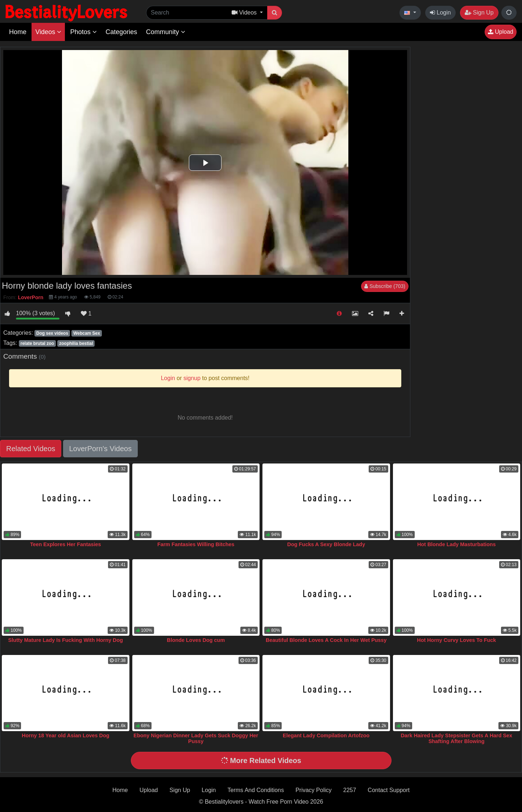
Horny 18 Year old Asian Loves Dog (66, 735)
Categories (121, 32)
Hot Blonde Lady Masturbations (457, 544)
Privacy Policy (314, 790)
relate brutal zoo (37, 343)
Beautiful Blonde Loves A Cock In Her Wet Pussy (326, 640)
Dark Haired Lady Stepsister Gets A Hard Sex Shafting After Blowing (456, 738)
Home (18, 32)
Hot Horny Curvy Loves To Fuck (456, 640)
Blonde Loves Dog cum (196, 640)
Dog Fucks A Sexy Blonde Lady (326, 544)
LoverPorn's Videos (100, 449)
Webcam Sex (87, 333)
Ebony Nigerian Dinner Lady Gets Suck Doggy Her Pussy (196, 738)
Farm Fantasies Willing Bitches (196, 544)
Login (440, 13)
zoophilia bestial (76, 343)
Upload (501, 32)
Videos (48, 32)
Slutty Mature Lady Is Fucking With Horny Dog (66, 640)
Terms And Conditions (256, 790)
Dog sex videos (52, 333)
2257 (350, 790)
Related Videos (31, 449)
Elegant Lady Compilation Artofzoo (326, 735)
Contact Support (389, 790)
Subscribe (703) (385, 286)
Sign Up (479, 13)
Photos (84, 32)
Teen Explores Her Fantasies (66, 544)
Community (166, 32)
